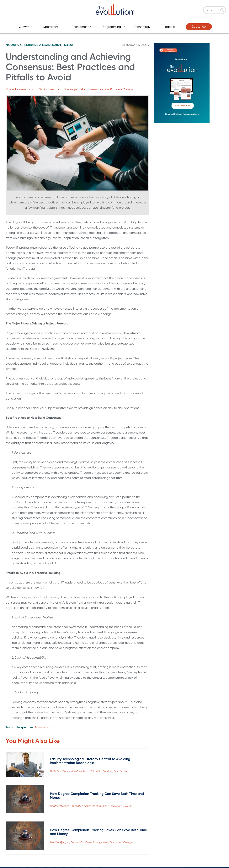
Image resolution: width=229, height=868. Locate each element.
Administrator (44, 727)
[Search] (215, 10)
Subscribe (199, 27)
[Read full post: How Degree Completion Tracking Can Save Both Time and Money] (25, 800)
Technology (144, 27)
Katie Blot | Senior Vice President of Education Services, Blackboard (88, 771)
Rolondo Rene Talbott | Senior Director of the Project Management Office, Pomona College (70, 89)
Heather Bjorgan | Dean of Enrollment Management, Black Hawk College (91, 806)
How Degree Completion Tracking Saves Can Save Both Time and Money (98, 832)
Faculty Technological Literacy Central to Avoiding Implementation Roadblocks (90, 761)
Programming (113, 27)
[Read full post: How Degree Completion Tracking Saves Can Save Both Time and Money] (25, 836)
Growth (26, 27)
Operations (52, 27)
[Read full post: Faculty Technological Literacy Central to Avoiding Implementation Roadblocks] (25, 765)
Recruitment (82, 27)
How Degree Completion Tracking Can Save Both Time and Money (97, 796)
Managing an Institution (22, 45)
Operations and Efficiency (56, 45)
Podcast (169, 27)
